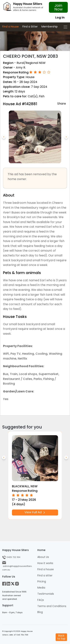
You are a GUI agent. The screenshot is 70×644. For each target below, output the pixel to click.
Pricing (42, 582)
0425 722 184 (11, 557)
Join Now (58, 7)
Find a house (46, 569)
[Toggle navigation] (65, 27)
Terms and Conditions (52, 606)
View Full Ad (35, 512)
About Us (43, 557)
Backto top (61, 637)
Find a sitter (45, 576)
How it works (45, 563)
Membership (50, 27)
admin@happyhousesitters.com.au (17, 566)
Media (41, 588)
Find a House (10, 27)
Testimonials (46, 594)
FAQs (41, 600)
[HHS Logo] (23, 7)
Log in (60, 17)
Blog (40, 612)
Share (62, 103)
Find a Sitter (30, 27)
